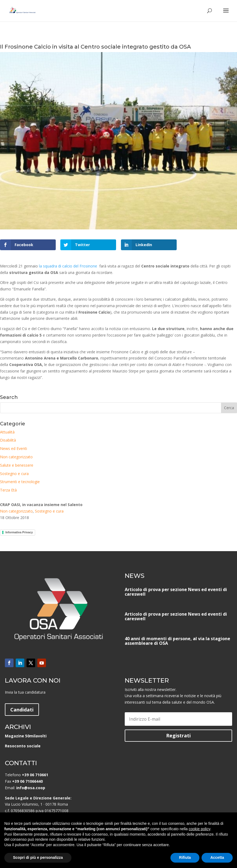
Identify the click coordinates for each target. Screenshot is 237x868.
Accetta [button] (217, 857)
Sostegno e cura (14, 474)
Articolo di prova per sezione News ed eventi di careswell (176, 592)
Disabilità (8, 440)
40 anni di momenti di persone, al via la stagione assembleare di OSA (177, 641)
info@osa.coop (31, 788)
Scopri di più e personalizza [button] (38, 857)
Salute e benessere (17, 465)
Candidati (22, 710)
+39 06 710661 (35, 775)
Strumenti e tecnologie (20, 482)
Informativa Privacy (19, 532)
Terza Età (8, 490)
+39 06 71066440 (27, 781)
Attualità (7, 432)
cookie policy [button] (200, 829)
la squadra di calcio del (59, 266)
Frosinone (88, 266)
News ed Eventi (14, 448)
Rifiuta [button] (185, 857)
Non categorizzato (16, 457)
